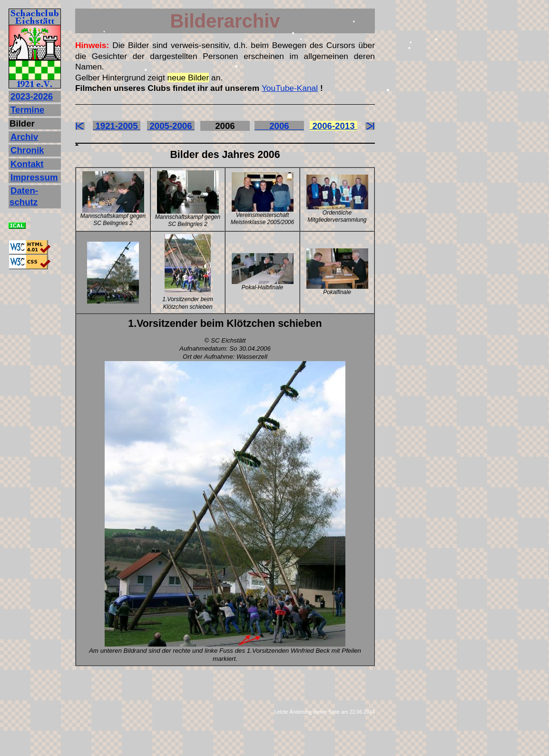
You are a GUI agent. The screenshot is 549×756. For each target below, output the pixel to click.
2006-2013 (333, 126)
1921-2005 (117, 126)
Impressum (34, 177)
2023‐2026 (32, 96)
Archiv (24, 137)
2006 (279, 126)
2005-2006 (171, 126)
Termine (27, 110)
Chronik (27, 150)
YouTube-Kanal (290, 88)
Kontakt (27, 164)
